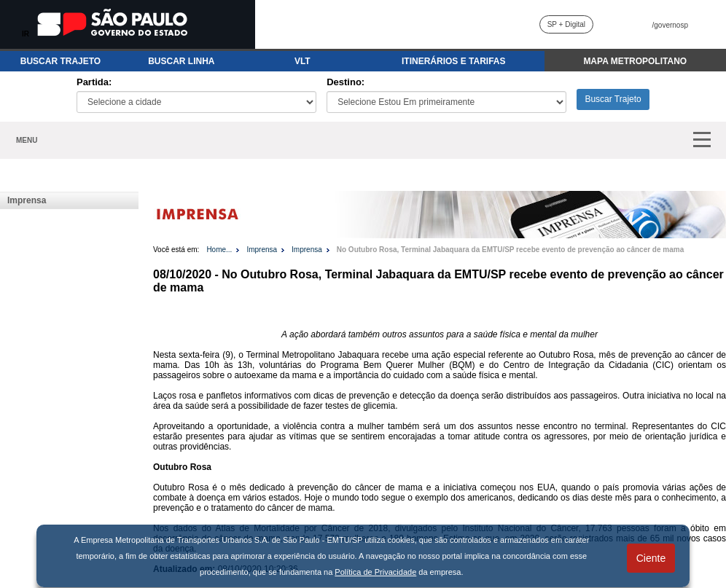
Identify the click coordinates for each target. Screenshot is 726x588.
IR (26, 34)
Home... (219, 250)
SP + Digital (566, 24)
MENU (27, 140)
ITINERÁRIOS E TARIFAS (453, 61)
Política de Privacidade (375, 572)
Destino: (346, 82)
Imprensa (27, 200)
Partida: (94, 82)
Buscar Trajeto (613, 99)
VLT (302, 61)
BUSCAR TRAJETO (60, 61)
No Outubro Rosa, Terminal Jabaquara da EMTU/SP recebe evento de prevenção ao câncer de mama (510, 250)
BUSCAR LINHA (181, 61)
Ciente (651, 558)
